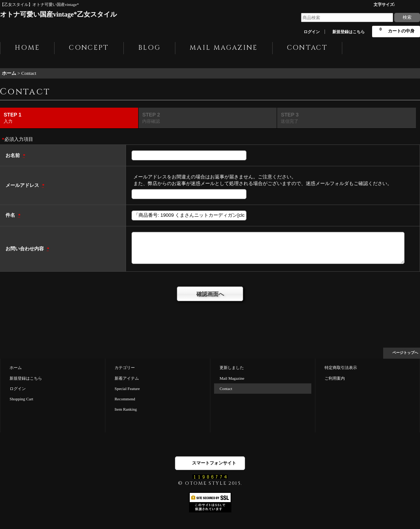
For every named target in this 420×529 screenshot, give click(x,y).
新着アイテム (127, 378)
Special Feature (127, 389)
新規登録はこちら (349, 32)
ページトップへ (405, 353)
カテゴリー (125, 368)
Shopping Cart (21, 399)
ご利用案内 (335, 378)
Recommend (125, 399)
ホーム (16, 368)
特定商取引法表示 (341, 368)
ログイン (312, 32)
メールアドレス (23, 185)
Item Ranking (126, 409)
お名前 (13, 155)
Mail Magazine (232, 378)
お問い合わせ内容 (25, 249)
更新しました (232, 368)
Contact (226, 389)
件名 (11, 215)
